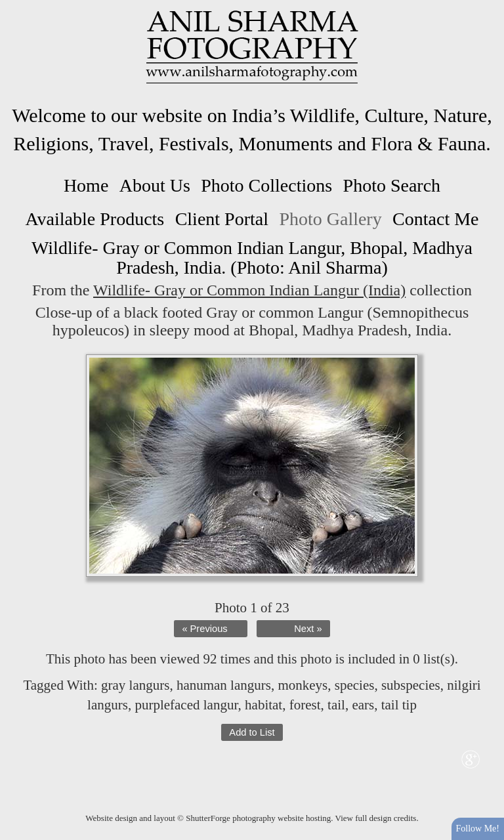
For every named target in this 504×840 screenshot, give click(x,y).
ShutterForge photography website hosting (258, 818)
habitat (263, 705)
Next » (308, 629)
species (355, 685)
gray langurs (135, 685)
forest (305, 705)
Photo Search (392, 185)
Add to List (252, 732)
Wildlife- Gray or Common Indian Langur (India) (249, 290)
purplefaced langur (186, 705)
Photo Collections (266, 185)
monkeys (303, 685)
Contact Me (435, 219)
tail (336, 705)
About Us (155, 185)
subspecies (411, 685)
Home (86, 185)
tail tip (399, 705)
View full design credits (376, 818)
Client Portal (222, 219)
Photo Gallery (330, 219)
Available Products (94, 219)
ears (363, 705)
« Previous (204, 629)
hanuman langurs (224, 685)
